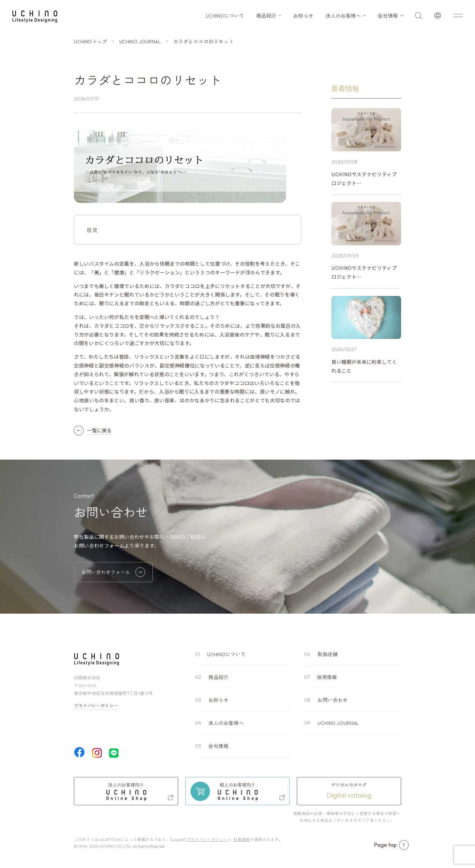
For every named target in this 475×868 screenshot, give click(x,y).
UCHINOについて (225, 15)
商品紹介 (266, 15)
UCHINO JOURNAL (338, 723)
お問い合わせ (333, 700)
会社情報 (388, 15)
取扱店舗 (328, 654)
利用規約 (242, 839)
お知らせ (303, 15)
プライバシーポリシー (96, 705)
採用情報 (327, 677)
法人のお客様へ (343, 15)
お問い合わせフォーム (113, 572)
